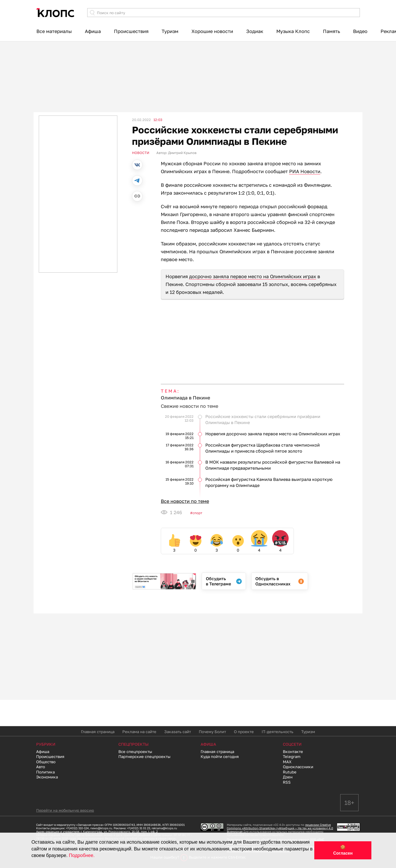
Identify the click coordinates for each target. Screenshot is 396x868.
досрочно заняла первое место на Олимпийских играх (253, 276)
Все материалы (54, 31)
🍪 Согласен (343, 850)
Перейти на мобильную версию (65, 810)
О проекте (244, 732)
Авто (41, 767)
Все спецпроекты (135, 751)
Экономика (47, 777)
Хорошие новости (212, 31)
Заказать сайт (178, 732)
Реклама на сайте (139, 732)
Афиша (93, 31)
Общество (46, 762)
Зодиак (255, 31)
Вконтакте (293, 751)
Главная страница (98, 732)
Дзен (288, 777)
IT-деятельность (277, 732)
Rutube (290, 772)
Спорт (197, 513)
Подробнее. (82, 855)
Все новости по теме (185, 501)
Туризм (170, 31)
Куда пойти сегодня (220, 756)
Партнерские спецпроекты (144, 756)
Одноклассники (298, 767)
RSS (287, 782)
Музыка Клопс (293, 31)
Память (331, 31)
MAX (287, 762)
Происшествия (131, 31)
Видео (360, 31)
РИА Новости (305, 171)
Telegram (292, 756)
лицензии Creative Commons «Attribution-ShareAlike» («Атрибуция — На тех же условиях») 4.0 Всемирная (280, 828)
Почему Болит (212, 732)
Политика (45, 772)
